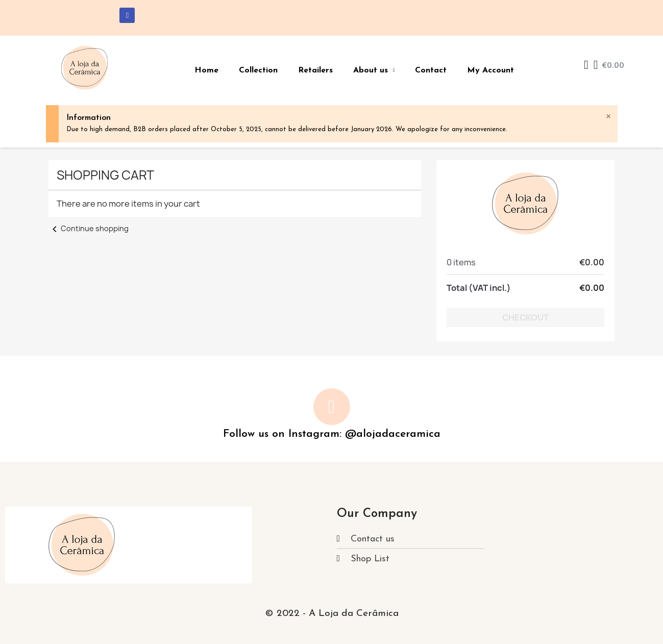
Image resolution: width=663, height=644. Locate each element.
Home (206, 70)
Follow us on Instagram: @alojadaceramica (332, 434)
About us (374, 70)
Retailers (315, 70)
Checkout (525, 317)
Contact (431, 70)
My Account (490, 70)
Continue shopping (89, 228)
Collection (258, 70)
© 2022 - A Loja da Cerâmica (332, 614)
